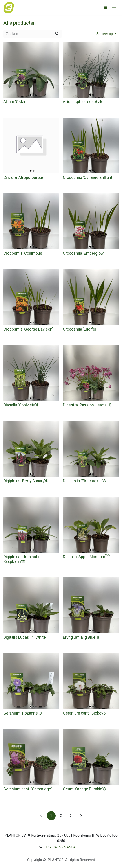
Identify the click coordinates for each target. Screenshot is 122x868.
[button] (106, 34)
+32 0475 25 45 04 (61, 847)
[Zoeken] (57, 34)
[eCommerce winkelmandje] (105, 7)
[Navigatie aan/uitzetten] (114, 8)
